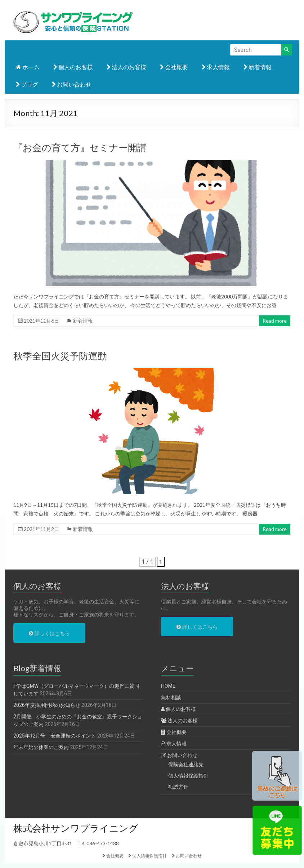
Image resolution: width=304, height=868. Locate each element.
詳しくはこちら (49, 633)
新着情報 (258, 67)
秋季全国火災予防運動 (60, 356)
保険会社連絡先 (186, 765)
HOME (168, 686)
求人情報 (216, 67)
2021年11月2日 (41, 529)
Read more (275, 321)
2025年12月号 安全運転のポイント (55, 736)
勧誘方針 (178, 787)
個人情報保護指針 (188, 776)
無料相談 (171, 697)
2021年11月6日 (41, 321)
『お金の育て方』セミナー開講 (80, 147)
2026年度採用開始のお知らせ (47, 705)
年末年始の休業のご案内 (41, 747)
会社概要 (174, 67)
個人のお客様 (73, 67)
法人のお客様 (126, 67)
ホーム (28, 67)
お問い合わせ (72, 84)
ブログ (27, 84)
